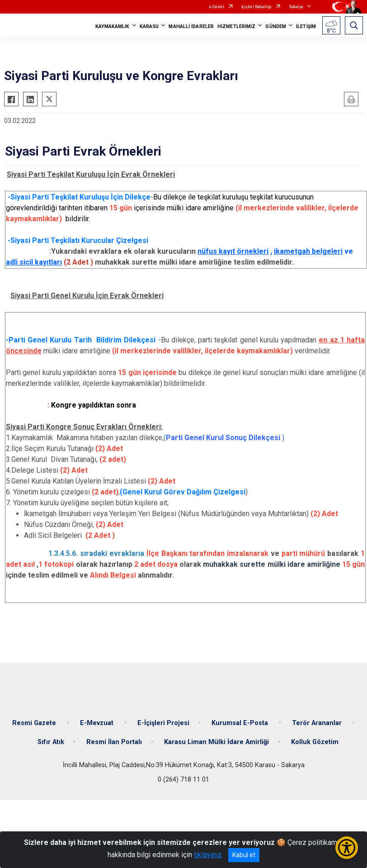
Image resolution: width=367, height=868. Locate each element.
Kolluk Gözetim (315, 742)
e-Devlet (217, 7)
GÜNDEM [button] (276, 26)
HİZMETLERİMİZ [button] (236, 26)
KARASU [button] (149, 26)
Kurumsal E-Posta (241, 723)
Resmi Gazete (35, 723)
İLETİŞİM (306, 26)
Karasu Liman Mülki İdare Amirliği (216, 742)
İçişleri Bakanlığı (256, 7)
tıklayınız (208, 855)
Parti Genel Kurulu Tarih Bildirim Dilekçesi (83, 340)
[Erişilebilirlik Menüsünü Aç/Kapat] (347, 848)
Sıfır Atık (51, 742)
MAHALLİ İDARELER (191, 26)
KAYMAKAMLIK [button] (113, 26)
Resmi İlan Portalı (114, 742)
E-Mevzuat (98, 723)
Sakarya (296, 7)
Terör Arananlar (318, 723)
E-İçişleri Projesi (163, 723)
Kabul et (244, 855)
